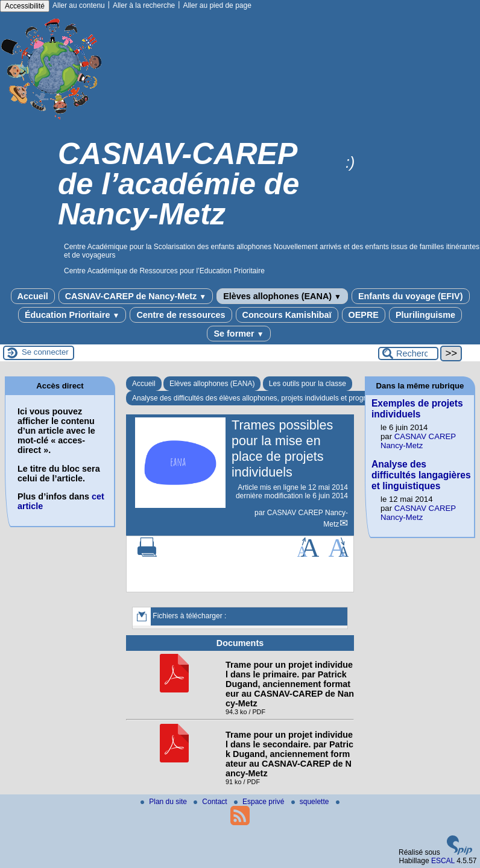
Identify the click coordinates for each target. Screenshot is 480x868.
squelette (311, 802)
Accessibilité (25, 6)
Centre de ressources (181, 315)
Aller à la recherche (144, 5)
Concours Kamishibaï (287, 315)
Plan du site (165, 802)
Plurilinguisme (425, 315)
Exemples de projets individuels (417, 409)
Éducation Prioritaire (72, 315)
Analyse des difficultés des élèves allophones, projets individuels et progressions (261, 398)
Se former (238, 334)
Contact (211, 802)
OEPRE (364, 315)
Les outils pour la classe (308, 384)
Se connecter (45, 352)
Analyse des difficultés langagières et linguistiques (421, 475)
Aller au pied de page (217, 5)
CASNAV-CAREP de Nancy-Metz (136, 296)
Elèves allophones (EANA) (282, 296)
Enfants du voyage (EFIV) (411, 296)
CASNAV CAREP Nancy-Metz (418, 441)
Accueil (33, 296)
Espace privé (260, 802)
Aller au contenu (79, 5)
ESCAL (443, 861)
